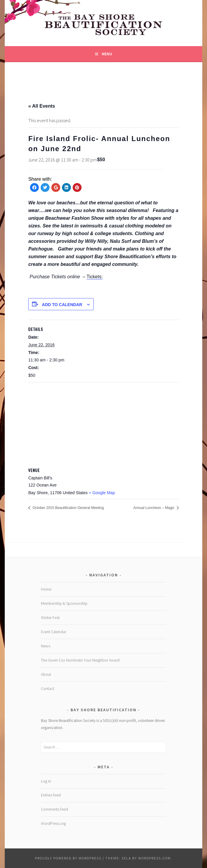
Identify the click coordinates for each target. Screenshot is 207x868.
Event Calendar (54, 632)
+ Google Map (102, 493)
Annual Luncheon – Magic (154, 508)
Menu (107, 54)
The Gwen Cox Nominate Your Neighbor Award (80, 660)
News (46, 646)
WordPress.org (53, 823)
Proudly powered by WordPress (68, 858)
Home (46, 589)
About (46, 674)
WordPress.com (155, 858)
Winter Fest (50, 618)
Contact (48, 688)
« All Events (42, 106)
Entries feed (51, 795)
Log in (46, 781)
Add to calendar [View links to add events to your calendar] (62, 305)
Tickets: (95, 277)
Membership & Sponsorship (64, 603)
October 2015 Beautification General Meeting (67, 508)
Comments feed (54, 809)
